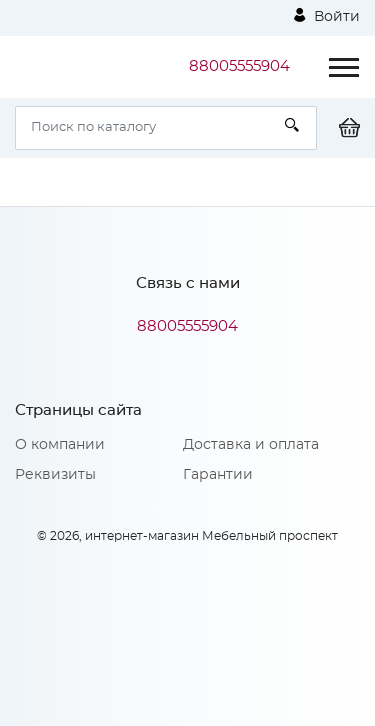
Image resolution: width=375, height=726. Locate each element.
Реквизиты (55, 475)
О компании (60, 445)
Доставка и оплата (251, 445)
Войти (327, 16)
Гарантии (218, 475)
